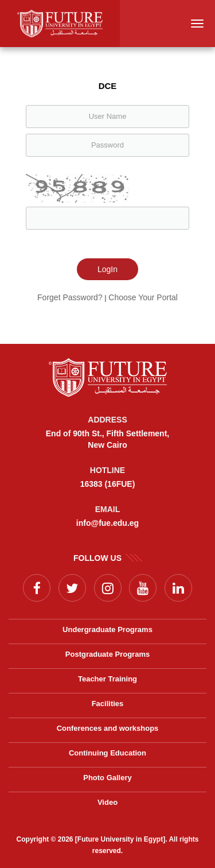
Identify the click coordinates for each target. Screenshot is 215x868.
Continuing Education (107, 753)
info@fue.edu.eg (107, 523)
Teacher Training (107, 679)
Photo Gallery (107, 778)
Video (107, 802)
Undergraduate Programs (107, 629)
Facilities (108, 704)
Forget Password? (70, 297)
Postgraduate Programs (107, 654)
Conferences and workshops (108, 728)
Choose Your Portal (143, 297)
